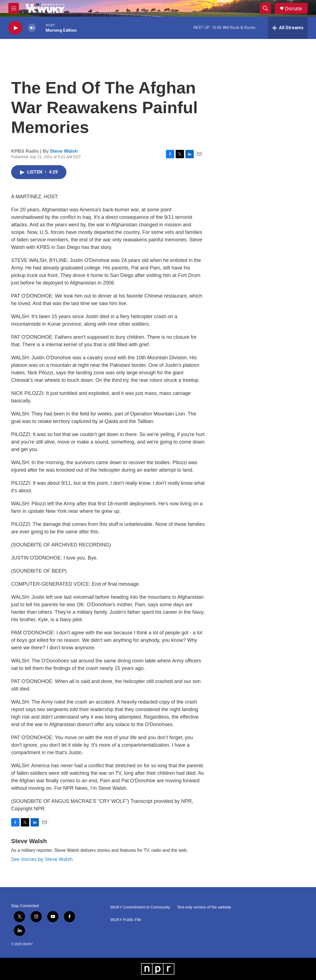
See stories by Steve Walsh (42, 859)
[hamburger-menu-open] (14, 8)
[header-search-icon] (265, 8)
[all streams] (288, 28)
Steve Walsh (64, 151)
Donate (293, 8)
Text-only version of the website (204, 907)
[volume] (32, 28)
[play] (15, 28)
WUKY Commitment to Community (140, 907)
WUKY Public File (126, 920)
